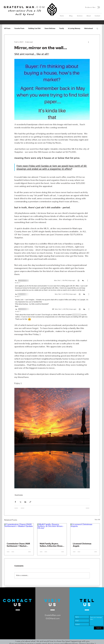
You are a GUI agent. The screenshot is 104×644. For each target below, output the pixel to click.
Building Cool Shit (34, 28)
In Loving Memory (74, 28)
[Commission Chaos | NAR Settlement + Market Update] (19, 532)
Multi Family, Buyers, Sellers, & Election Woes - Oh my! (52, 545)
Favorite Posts (19, 28)
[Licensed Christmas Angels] (85, 532)
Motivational (89, 28)
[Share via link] (30, 502)
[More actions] (89, 42)
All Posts (7, 28)
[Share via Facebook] (15, 502)
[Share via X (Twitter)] (20, 502)
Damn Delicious (50, 28)
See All (97, 520)
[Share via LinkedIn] (25, 502)
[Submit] (99, 628)
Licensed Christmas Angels (82, 545)
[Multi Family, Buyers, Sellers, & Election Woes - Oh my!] (52, 532)
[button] (93, 7)
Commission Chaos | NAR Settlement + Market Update (18, 545)
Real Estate (19, 495)
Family (62, 28)
